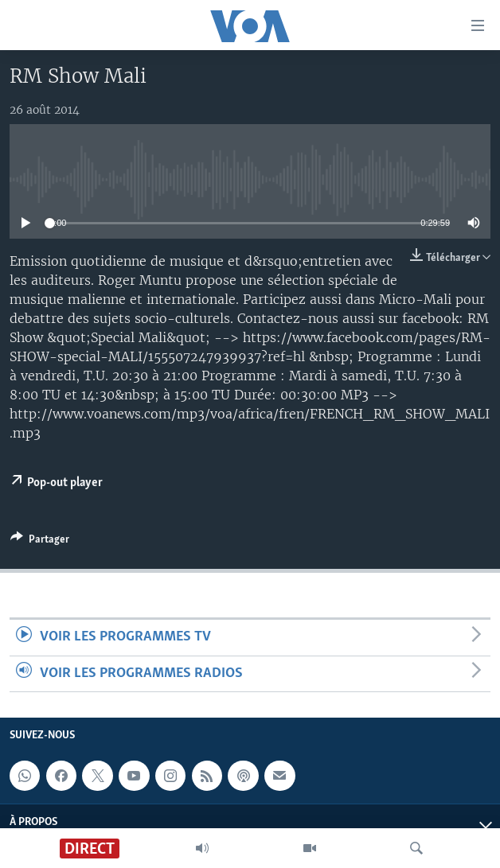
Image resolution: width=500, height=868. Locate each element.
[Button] (40, 542)
